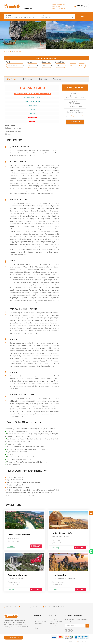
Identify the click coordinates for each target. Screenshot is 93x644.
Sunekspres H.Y (15, 582)
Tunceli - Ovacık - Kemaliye (19, 535)
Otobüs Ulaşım (59, 582)
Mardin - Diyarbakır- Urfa (62, 533)
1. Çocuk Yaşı (45, 62)
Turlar (29, 4)
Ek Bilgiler (43, 79)
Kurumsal (30, 8)
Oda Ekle (73, 66)
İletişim (37, 628)
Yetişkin (30, 62)
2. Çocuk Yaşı (60, 62)
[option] (23, 35)
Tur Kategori (9, 15)
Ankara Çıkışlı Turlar (56, 622)
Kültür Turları (54, 624)
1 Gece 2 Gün (57, 585)
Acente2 (76, 642)
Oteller (37, 4)
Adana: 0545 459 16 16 (59, 9)
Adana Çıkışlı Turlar (56, 619)
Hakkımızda (39, 624)
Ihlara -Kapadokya (59, 575)
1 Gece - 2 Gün (58, 543)
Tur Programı (12, 79)
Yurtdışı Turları (54, 626)
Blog (43, 4)
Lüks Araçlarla (15, 539)
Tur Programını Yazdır (76, 116)
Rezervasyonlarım (14, 638)
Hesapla (82, 66)
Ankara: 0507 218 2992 (58, 5)
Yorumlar (57, 79)
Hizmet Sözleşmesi (41, 626)
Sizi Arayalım (75, 122)
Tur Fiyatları (28, 79)
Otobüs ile (57, 540)
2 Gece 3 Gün (14, 585)
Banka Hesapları (40, 619)
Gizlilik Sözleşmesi (41, 622)
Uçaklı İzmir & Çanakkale (17, 575)
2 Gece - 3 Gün (14, 541)
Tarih (42, 15)
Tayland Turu (17, 51)
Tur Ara (82, 16)
